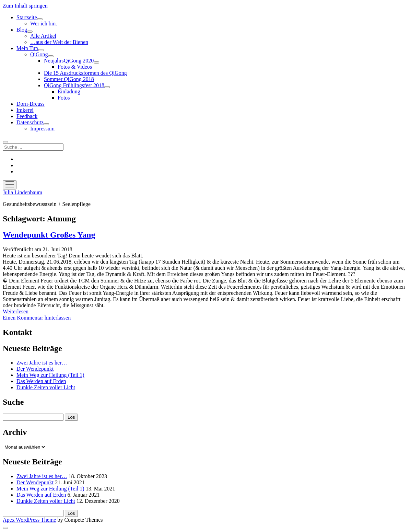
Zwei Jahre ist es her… (42, 363)
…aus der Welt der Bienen (59, 42)
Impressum (42, 129)
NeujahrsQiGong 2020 (69, 61)
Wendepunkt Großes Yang (49, 235)
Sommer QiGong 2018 (69, 79)
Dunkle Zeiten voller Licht (46, 387)
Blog (22, 30)
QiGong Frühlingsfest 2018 (74, 85)
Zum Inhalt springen (25, 6)
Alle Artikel (43, 36)
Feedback (27, 116)
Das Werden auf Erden (41, 381)
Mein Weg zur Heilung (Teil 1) (50, 375)
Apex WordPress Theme (29, 520)
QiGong (39, 54)
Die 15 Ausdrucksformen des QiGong (85, 73)
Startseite (27, 17)
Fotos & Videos (75, 67)
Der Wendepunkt (35, 369)
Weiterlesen (16, 311)
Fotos (64, 98)
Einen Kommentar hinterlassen (37, 318)
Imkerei (25, 110)
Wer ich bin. (44, 24)
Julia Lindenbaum (22, 192)
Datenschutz (30, 122)
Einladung (69, 91)
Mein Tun (27, 48)
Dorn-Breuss (31, 104)
